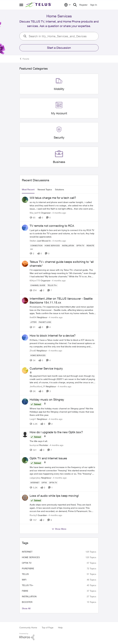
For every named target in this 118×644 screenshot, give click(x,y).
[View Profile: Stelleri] (25, 228)
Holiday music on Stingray (47, 400)
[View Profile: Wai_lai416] (25, 200)
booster (27, 602)
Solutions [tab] (59, 189)
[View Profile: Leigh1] (25, 402)
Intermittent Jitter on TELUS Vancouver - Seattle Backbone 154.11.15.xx (61, 300)
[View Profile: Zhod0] (25, 338)
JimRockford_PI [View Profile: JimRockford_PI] (37, 386)
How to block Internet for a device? (53, 336)
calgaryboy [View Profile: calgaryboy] (35, 478)
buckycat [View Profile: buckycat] (34, 445)
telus (25, 574)
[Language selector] (67, 5)
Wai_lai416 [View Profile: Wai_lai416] (35, 213)
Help (60, 627)
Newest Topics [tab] (45, 189)
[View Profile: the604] (25, 301)
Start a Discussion (59, 48)
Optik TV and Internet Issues (48, 458)
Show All (26, 608)
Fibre (25, 591)
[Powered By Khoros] (59, 637)
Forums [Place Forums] (24, 59)
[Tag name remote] (90, 246)
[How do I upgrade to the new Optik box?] (63, 441)
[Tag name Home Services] (52, 246)
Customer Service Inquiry (46, 368)
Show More (59, 529)
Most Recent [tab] (28, 189)
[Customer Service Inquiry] (63, 379)
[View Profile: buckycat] (25, 434)
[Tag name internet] (35, 482)
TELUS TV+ (28, 585)
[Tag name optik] (44, 482)
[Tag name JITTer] (33, 322)
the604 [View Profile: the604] (33, 317)
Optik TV (27, 563)
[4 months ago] (59, 213)
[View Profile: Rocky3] (25, 498)
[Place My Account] (59, 113)
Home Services (31, 557)
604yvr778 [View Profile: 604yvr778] (35, 280)
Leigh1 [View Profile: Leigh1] (33, 419)
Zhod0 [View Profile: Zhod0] (33, 350)
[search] (62, 36)
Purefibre (28, 568)
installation (29, 596)
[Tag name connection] (36, 246)
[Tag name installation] (68, 246)
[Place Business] (59, 162)
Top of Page (48, 627)
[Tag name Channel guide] (38, 285)
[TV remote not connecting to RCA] (63, 233)
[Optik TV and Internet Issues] (63, 470)
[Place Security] (59, 138)
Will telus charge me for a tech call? (53, 198)
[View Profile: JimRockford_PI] (25, 370)
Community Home (28, 627)
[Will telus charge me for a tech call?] (63, 205)
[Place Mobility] (59, 89)
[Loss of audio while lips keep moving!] (63, 508)
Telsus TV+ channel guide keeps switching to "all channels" (62, 264)
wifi (24, 580)
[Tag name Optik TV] (80, 246)
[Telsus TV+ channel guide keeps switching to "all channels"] (63, 273)
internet (27, 552)
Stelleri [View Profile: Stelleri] (33, 241)
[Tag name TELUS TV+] (52, 285)
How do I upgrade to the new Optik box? (56, 432)
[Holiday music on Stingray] (63, 412)
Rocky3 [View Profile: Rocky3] (33, 515)
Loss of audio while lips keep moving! (54, 496)
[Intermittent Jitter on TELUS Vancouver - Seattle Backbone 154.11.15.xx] (63, 310)
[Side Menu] (21, 5)
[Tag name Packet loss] (45, 322)
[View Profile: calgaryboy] (25, 460)
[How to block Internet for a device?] (63, 343)
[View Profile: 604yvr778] (25, 264)
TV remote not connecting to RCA (52, 226)
